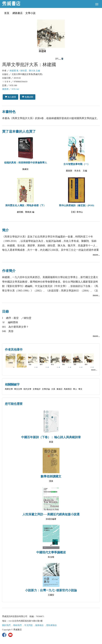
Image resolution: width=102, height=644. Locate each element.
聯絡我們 (17, 625)
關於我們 (6, 625)
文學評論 (46, 389)
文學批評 (37, 389)
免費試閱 (28, 97)
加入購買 (10, 97)
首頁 (7, 13)
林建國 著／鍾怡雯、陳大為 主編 (25, 71)
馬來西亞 (68, 389)
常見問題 (28, 625)
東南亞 (59, 389)
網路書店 (18, 13)
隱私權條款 (52, 625)
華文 (80, 389)
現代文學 (27, 389)
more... (96, 255)
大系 (53, 389)
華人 (75, 389)
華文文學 (18, 389)
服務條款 (39, 625)
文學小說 (30, 13)
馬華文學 (9, 389)
